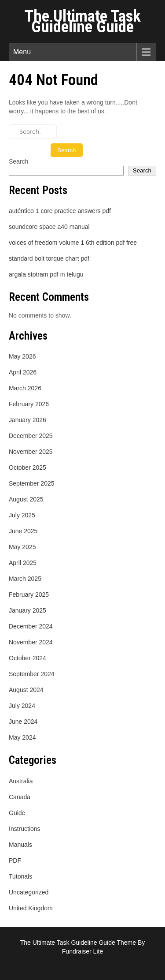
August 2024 (26, 690)
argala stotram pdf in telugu (46, 274)
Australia (21, 781)
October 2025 (27, 468)
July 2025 (22, 515)
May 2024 (22, 737)
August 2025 (26, 499)
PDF (15, 860)
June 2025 (23, 531)
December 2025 (31, 436)
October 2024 (27, 658)
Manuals (20, 845)
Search (18, 161)
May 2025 (22, 547)
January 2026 (27, 420)
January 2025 (27, 610)
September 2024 (32, 674)
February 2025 (29, 595)
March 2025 (25, 579)
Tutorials (20, 876)
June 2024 (23, 722)
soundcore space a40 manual (49, 227)
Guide (17, 813)
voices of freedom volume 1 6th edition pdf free (73, 243)
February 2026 (29, 404)
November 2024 (31, 642)
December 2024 (31, 626)
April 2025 (23, 563)
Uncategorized (29, 892)
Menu (22, 52)
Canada (20, 797)
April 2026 (23, 372)
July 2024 (22, 706)
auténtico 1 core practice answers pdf (60, 211)
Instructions (25, 829)
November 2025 (31, 452)
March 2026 (25, 388)
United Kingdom (31, 908)
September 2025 (32, 483)
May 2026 (22, 356)
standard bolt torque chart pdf (49, 258)
